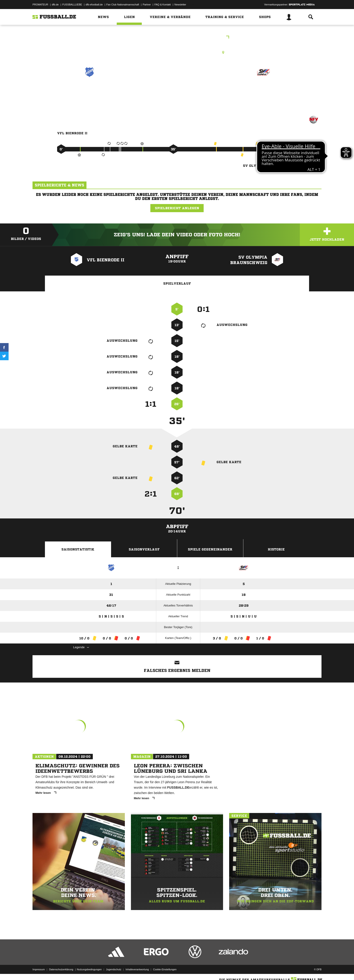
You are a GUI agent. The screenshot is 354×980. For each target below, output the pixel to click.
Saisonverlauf (144, 549)
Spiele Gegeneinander (210, 549)
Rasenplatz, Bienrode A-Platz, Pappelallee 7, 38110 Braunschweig (177, 52)
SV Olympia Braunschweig (263, 95)
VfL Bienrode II (90, 92)
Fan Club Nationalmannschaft (123, 5)
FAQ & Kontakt (163, 5)
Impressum (39, 969)
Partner (147, 5)
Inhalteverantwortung (137, 969)
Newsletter (180, 5)
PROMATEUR (40, 5)
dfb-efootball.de (94, 5)
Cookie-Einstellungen (165, 969)
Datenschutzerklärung (61, 969)
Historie (276, 549)
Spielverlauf (177, 283)
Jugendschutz (114, 969)
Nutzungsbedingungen (89, 969)
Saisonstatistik (78, 549)
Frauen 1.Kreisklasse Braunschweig (177, 38)
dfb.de (55, 5)
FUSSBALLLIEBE (72, 5)
